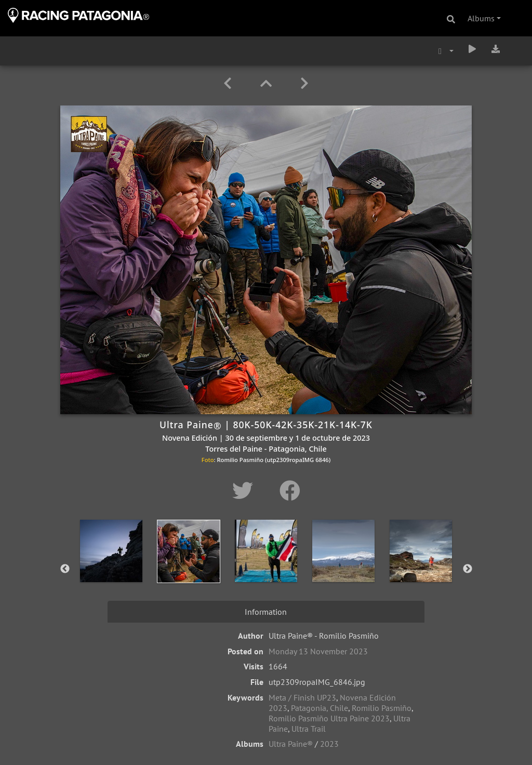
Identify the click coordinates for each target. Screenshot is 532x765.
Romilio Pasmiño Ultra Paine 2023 (329, 718)
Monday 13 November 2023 (318, 651)
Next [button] (468, 569)
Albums (481, 18)
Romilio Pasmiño (382, 708)
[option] (111, 567)
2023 (329, 744)
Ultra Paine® (291, 744)
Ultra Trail (309, 729)
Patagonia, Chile (320, 708)
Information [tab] (266, 612)
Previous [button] (65, 569)
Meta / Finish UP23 (302, 697)
